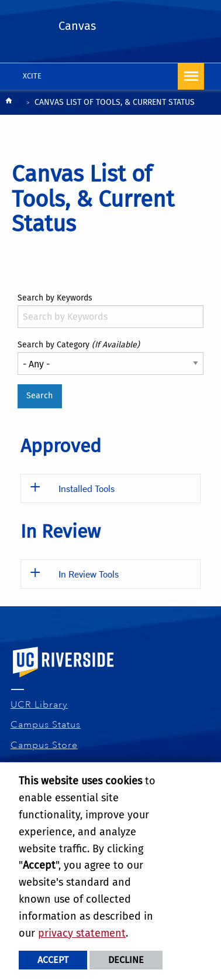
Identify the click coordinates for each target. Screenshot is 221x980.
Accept (53, 960)
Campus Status (46, 725)
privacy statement (82, 933)
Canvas (77, 26)
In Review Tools (89, 574)
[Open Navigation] (191, 76)
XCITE (32, 76)
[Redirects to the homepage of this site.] (9, 103)
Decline (126, 960)
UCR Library (39, 705)
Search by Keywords (55, 298)
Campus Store (44, 745)
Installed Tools (87, 488)
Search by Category (79, 345)
